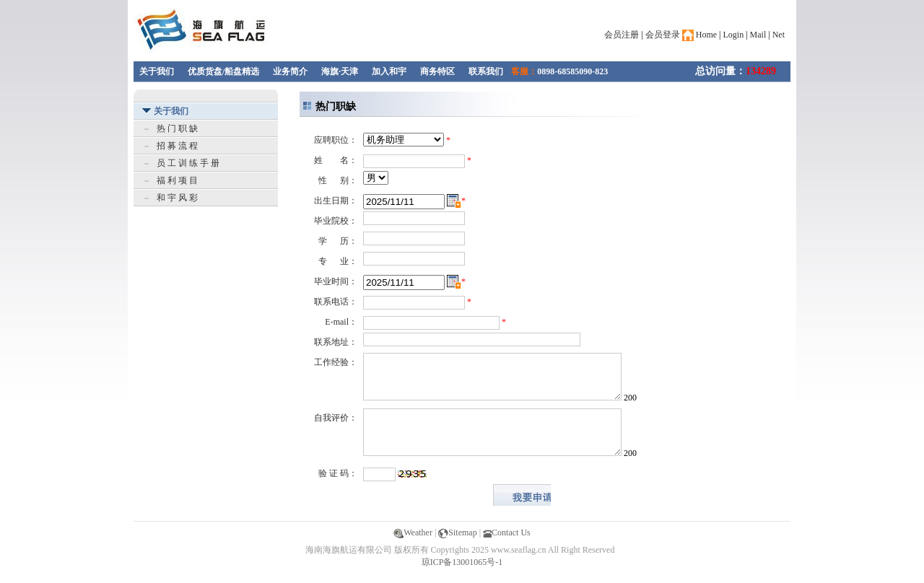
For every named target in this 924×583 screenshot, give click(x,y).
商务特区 (437, 71)
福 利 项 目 (177, 180)
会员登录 (663, 35)
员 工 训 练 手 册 (188, 163)
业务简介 (290, 71)
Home (699, 35)
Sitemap (457, 532)
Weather (413, 532)
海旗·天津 (340, 71)
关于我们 (157, 71)
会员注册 (622, 35)
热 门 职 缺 (177, 128)
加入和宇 (389, 71)
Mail (758, 35)
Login (734, 35)
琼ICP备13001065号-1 (462, 562)
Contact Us (507, 532)
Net (779, 35)
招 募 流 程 (177, 146)
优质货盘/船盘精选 (223, 71)
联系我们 (486, 71)
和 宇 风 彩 (177, 198)
